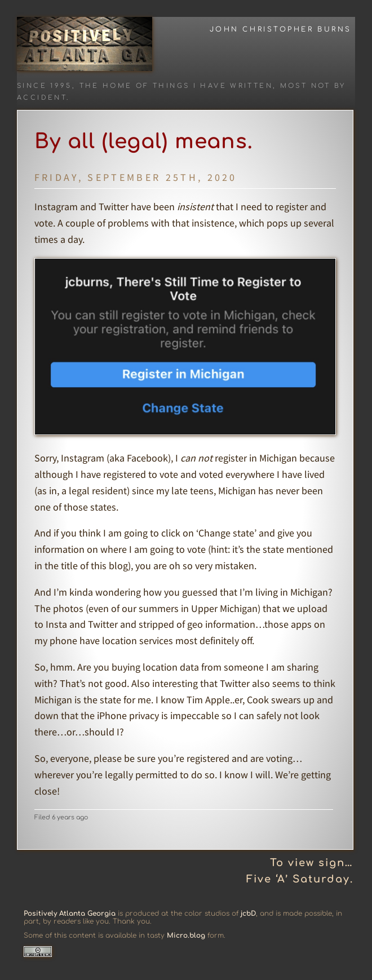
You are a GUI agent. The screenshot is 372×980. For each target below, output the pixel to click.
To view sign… (312, 863)
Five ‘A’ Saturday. (300, 879)
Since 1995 (45, 86)
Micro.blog (186, 935)
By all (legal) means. (144, 141)
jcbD (248, 914)
